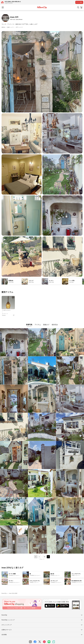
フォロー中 (19, 27)
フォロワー (11, 27)
